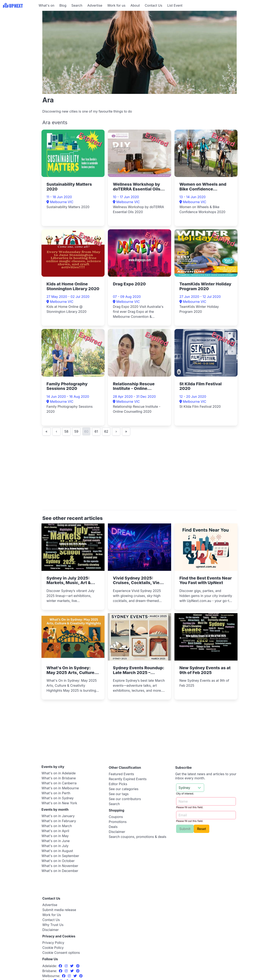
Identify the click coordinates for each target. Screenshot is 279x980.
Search (77, 5)
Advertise (95, 5)
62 (106, 431)
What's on (46, 5)
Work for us (116, 5)
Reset (202, 829)
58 (66, 431)
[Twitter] (72, 966)
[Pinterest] (78, 966)
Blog (63, 5)
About (135, 5)
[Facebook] (61, 966)
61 (96, 431)
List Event (175, 5)
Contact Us (154, 5)
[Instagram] (67, 966)
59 (76, 431)
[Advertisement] (19, 37)
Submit (185, 829)
